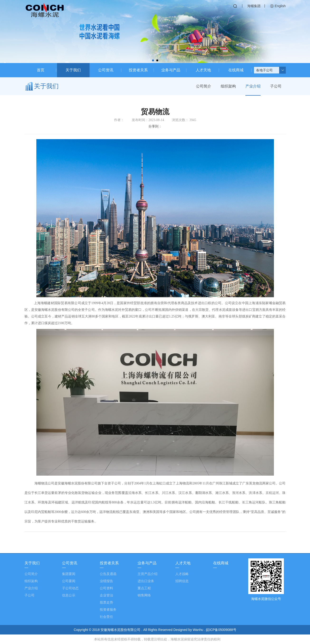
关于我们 (73, 70)
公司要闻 (69, 581)
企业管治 (106, 595)
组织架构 (228, 86)
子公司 (276, 86)
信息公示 (69, 595)
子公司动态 (70, 588)
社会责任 (106, 617)
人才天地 (203, 70)
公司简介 (204, 86)
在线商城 (236, 70)
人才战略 (182, 574)
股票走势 (106, 602)
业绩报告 (106, 581)
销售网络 (144, 595)
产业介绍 (253, 86)
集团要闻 (69, 574)
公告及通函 (108, 574)
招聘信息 (182, 581)
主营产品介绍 (148, 574)
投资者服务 (108, 610)
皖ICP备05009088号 (221, 630)
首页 (41, 70)
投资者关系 (138, 70)
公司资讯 (106, 70)
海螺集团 (254, 6)
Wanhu (199, 630)
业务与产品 (171, 70)
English (280, 6)
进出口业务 (146, 581)
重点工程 (144, 588)
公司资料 (106, 588)
